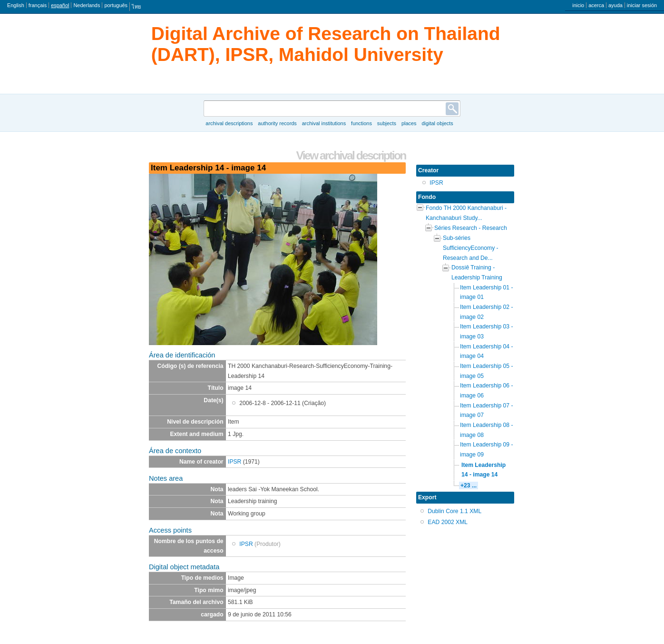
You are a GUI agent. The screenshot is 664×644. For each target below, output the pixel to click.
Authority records (277, 123)
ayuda (615, 5)
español (60, 5)
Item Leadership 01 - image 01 (487, 292)
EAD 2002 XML (448, 522)
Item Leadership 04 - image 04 (487, 352)
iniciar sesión (642, 5)
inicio (578, 5)
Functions (361, 123)
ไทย (136, 7)
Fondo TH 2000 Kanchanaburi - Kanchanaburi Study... (466, 213)
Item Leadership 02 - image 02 (487, 312)
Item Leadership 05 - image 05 (487, 371)
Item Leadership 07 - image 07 (487, 411)
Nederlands (87, 5)
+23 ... (469, 485)
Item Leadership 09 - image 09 (487, 450)
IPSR (234, 462)
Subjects (387, 123)
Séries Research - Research (471, 228)
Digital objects (437, 123)
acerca (596, 5)
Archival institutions (324, 123)
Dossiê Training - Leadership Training (477, 272)
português (116, 5)
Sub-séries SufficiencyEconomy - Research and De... (471, 248)
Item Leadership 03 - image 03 (487, 332)
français (38, 5)
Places (409, 123)
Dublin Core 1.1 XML (454, 511)
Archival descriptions (229, 123)
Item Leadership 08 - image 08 (487, 430)
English (16, 5)
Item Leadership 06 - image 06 (487, 391)
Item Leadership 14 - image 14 (483, 470)
